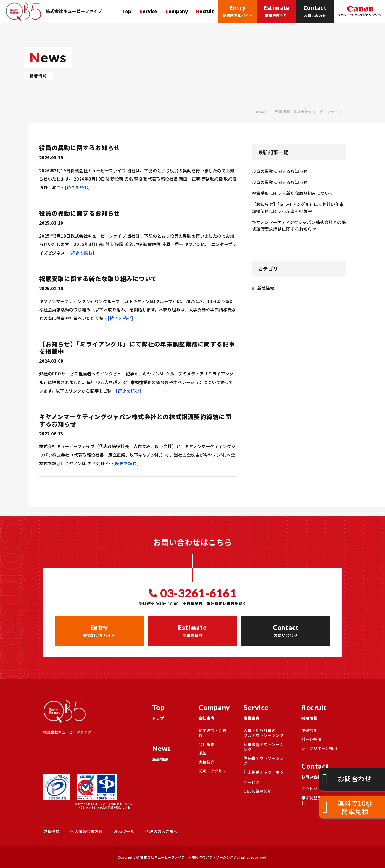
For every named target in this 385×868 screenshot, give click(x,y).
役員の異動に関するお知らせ (80, 148)
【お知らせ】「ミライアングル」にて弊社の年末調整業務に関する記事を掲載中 (137, 347)
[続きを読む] (77, 187)
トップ (168, 711)
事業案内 (266, 711)
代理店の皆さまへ (161, 831)
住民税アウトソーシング (264, 761)
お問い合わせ (315, 10)
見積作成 (51, 831)
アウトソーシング (317, 789)
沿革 (203, 753)
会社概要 (207, 744)
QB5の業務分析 (258, 791)
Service (148, 11)
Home (261, 112)
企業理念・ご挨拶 (213, 733)
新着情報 (266, 288)
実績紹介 (207, 762)
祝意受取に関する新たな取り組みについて (98, 278)
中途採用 (309, 730)
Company (177, 11)
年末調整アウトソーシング (264, 747)
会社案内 (214, 711)
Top (127, 11)
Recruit (205, 11)
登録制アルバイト (238, 10)
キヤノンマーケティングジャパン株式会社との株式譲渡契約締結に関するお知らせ (135, 420)
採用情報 (321, 711)
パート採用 (311, 739)
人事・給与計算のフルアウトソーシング (264, 733)
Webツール (124, 831)
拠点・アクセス (213, 771)
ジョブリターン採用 (319, 748)
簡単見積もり (276, 10)
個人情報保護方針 (86, 831)
